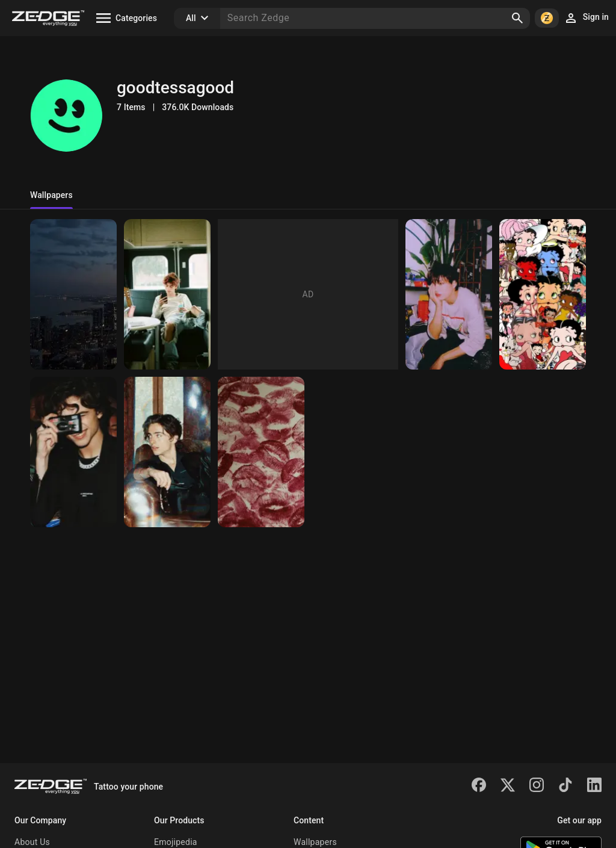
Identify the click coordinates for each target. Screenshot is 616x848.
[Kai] (449, 294)
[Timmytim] (73, 452)
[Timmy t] (167, 294)
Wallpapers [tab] (51, 195)
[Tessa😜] (167, 452)
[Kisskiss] (261, 452)
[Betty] (543, 294)
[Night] (73, 294)
